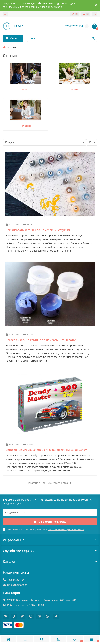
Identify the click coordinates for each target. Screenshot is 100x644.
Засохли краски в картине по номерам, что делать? (41, 340)
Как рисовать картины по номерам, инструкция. (39, 230)
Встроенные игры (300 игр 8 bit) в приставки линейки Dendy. (47, 450)
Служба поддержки (50, 551)
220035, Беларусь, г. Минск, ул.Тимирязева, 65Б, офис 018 (42, 600)
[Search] (62, 38)
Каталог (50, 561)
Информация (50, 540)
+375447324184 (16, 580)
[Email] (50, 512)
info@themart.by (17, 585)
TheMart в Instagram (51, 4)
